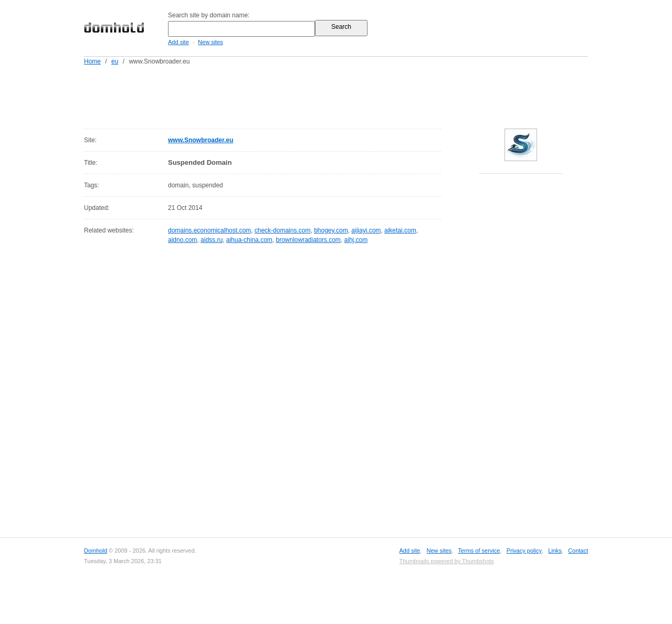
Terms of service (479, 551)
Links (555, 551)
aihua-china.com (249, 240)
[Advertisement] (356, 95)
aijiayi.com (366, 230)
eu (115, 61)
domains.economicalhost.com (209, 230)
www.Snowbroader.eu (201, 140)
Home (92, 61)
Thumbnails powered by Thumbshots (446, 561)
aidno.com (182, 240)
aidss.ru (212, 240)
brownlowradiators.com (308, 240)
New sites (211, 42)
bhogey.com (331, 230)
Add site (178, 42)
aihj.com (356, 240)
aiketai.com (400, 230)
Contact (578, 551)
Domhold (96, 551)
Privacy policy (524, 551)
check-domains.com (283, 230)
